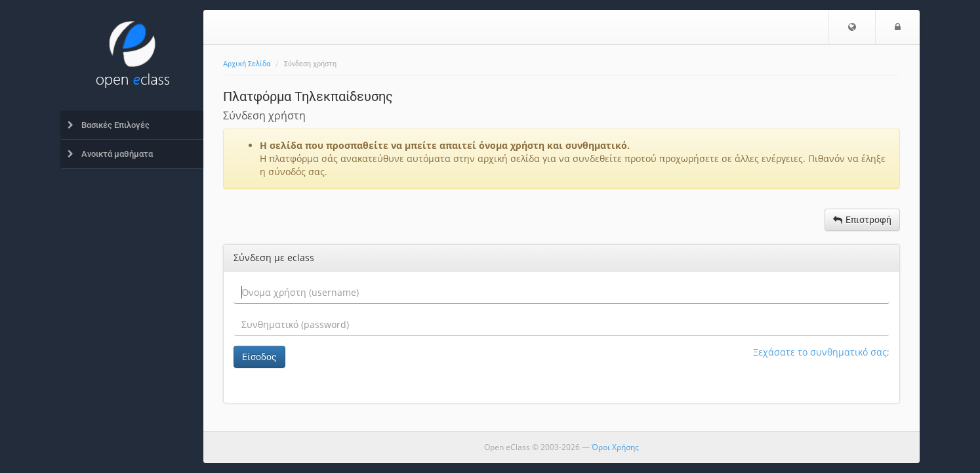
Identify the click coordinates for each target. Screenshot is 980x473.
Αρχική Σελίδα (247, 64)
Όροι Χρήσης (615, 447)
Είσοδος (259, 357)
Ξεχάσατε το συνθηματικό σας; (821, 352)
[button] (852, 27)
